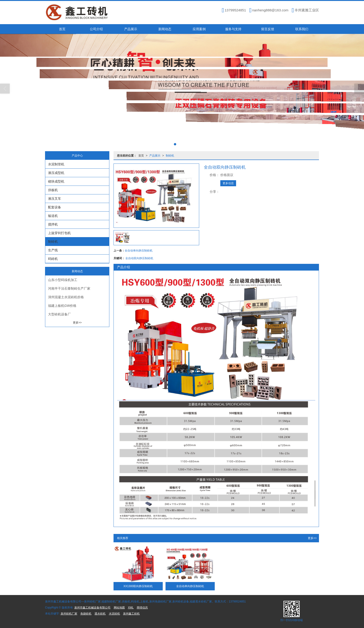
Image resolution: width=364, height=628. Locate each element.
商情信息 (142, 608)
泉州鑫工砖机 (131, 614)
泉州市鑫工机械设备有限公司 (92, 608)
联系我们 (302, 29)
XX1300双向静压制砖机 (138, 586)
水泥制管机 (56, 164)
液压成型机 (56, 173)
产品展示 (131, 29)
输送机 (53, 216)
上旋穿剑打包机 (59, 233)
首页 (62, 29)
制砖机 (170, 156)
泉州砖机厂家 (69, 614)
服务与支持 (233, 29)
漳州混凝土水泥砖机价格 (66, 297)
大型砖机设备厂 (59, 314)
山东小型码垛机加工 (63, 280)
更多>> (312, 538)
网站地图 (119, 608)
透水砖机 (100, 614)
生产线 (53, 250)
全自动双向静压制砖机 (139, 258)
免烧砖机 (86, 614)
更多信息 (228, 183)
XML (131, 608)
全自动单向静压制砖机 (139, 251)
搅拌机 (53, 224)
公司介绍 (96, 29)
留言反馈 (268, 29)
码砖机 (53, 259)
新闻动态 (165, 29)
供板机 (53, 190)
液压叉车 (55, 199)
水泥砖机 (114, 614)
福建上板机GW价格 (62, 306)
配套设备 (55, 207)
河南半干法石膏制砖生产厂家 (69, 288)
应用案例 (199, 29)
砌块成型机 (56, 181)
